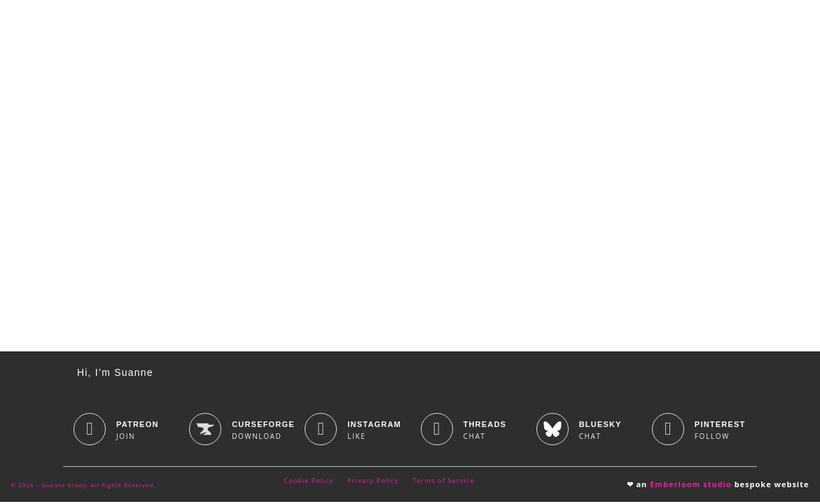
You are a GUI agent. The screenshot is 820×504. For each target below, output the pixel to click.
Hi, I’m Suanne (115, 374)
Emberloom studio (691, 486)
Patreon (138, 426)
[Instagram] (321, 431)
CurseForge (263, 426)
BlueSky (600, 426)
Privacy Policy (373, 483)
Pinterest (720, 426)
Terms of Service (443, 483)
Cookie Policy (309, 483)
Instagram (374, 426)
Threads (485, 426)
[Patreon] (90, 431)
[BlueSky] (553, 431)
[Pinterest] (668, 431)
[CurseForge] (205, 431)
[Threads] (437, 431)
